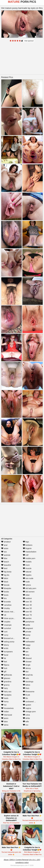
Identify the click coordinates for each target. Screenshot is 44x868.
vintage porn (29, 712)
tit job (26, 695)
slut (26, 672)
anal (4, 545)
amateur (6, 542)
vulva (26, 715)
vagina (27, 708)
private (27, 632)
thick (26, 688)
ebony (5, 645)
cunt (4, 632)
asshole (6, 555)
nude (26, 582)
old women (29, 592)
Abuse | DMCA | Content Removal (16, 860)
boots (5, 595)
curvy (5, 635)
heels (5, 698)
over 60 (27, 612)
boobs (5, 592)
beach (5, 562)
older (26, 595)
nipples (27, 575)
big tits (5, 575)
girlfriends (7, 675)
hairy (5, 688)
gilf (4, 672)
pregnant (28, 628)
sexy (26, 655)
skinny (27, 668)
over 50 (27, 608)
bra (4, 598)
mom (26, 565)
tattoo (27, 685)
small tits (28, 675)
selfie (26, 648)
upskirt (27, 705)
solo (26, 678)
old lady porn (30, 588)
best (4, 568)
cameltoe (6, 605)
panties (27, 618)
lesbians (28, 545)
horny (5, 702)
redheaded (29, 642)
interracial (7, 715)
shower (27, 662)
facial (5, 655)
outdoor (27, 598)
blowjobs (6, 588)
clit (4, 615)
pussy (27, 635)
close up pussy (9, 618)
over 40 (27, 605)
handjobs (6, 695)
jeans (5, 718)
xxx (26, 725)
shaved (27, 658)
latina (5, 725)
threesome (29, 692)
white (26, 718)
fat (4, 658)
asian (5, 548)
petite (27, 625)
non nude (28, 578)
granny (5, 685)
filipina (5, 665)
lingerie (27, 548)
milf (26, 555)
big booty (6, 572)
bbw (4, 558)
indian (5, 712)
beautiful (6, 565)
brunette (6, 602)
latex (4, 722)
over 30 (27, 602)
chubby (6, 608)
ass (4, 552)
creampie (6, 625)
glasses (6, 678)
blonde (5, 585)
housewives (7, 708)
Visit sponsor (29, 41)
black (5, 582)
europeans (7, 652)
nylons (27, 585)
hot (4, 705)
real (26, 638)
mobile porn (29, 558)
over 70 (27, 615)
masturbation (30, 552)
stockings (28, 682)
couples (6, 622)
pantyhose (29, 622)
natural (27, 572)
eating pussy (8, 642)
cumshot (6, 628)
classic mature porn (11, 612)
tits (25, 698)
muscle (27, 568)
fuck (4, 668)
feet (4, 662)
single (27, 665)
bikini (5, 578)
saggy (27, 645)
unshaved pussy (31, 702)
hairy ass (6, 692)
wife (26, 722)
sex (26, 652)
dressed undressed (11, 638)
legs (26, 542)
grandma (6, 682)
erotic (5, 648)
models (27, 562)
